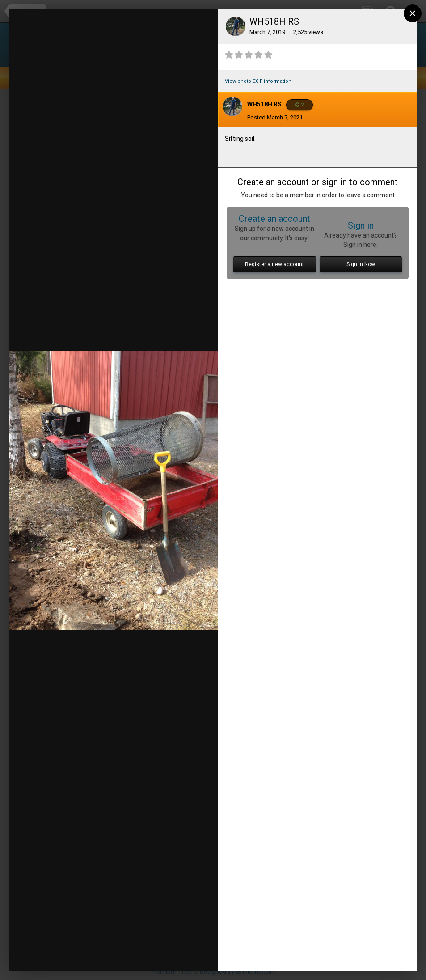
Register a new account (274, 264)
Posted (275, 117)
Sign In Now (361, 264)
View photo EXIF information (258, 81)
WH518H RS (264, 104)
